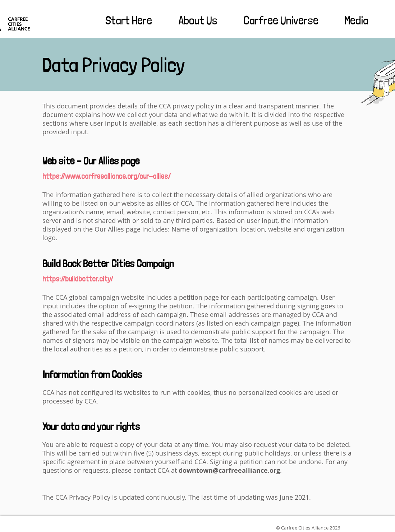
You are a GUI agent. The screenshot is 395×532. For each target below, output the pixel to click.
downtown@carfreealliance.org (229, 470)
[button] (121, 20)
